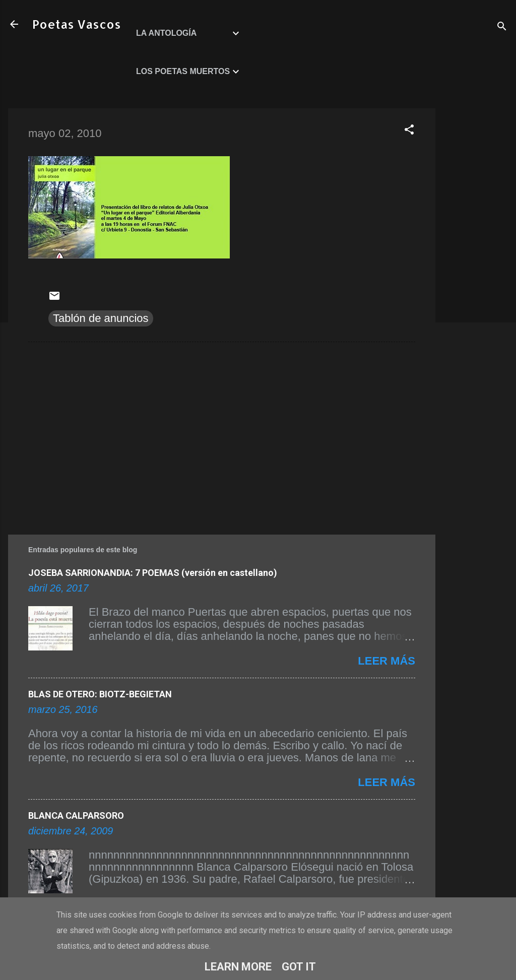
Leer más (386, 661)
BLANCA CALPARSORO (76, 815)
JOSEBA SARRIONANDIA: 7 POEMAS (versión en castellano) (153, 573)
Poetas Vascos (77, 24)
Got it (299, 967)
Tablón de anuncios (101, 318)
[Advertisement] (476, 259)
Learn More (238, 967)
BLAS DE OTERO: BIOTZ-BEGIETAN (100, 694)
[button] (409, 131)
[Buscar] (502, 27)
